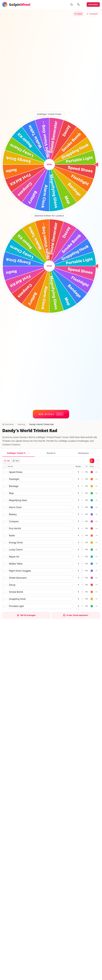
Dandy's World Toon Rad (23, 788)
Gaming (21, 424)
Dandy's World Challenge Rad (26, 792)
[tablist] (51, 454)
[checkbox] (5, 467)
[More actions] (98, 461)
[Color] (92, 472)
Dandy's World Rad (20, 796)
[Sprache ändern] (78, 5)
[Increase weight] (82, 472)
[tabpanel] (51, 534)
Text (16, 461)
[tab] (18, 454)
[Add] (92, 461)
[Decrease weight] (75, 472)
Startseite (8, 424)
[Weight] (78, 472)
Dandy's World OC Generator (25, 807)
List (7, 461)
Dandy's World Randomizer (25, 800)
